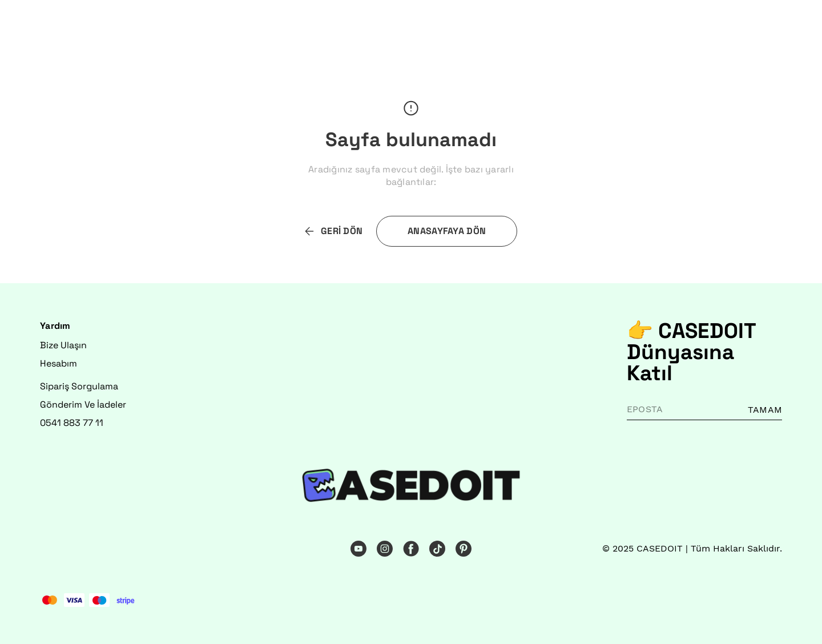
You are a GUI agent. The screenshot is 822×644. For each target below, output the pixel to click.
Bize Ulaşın (63, 345)
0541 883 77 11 (72, 423)
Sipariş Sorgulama (79, 386)
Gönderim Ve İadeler (83, 404)
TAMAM (765, 410)
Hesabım (59, 363)
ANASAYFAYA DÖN (447, 231)
